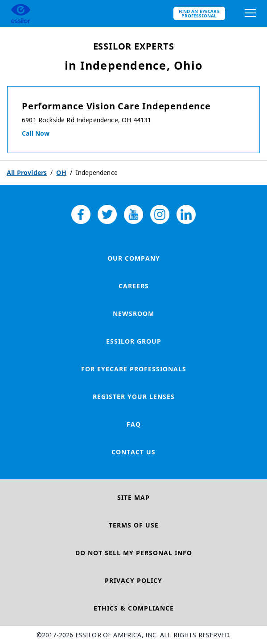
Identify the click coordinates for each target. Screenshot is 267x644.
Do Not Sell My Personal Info (134, 553)
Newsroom (133, 314)
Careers (134, 286)
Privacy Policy (133, 580)
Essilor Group (134, 341)
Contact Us (133, 452)
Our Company (134, 258)
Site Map (133, 497)
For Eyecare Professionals (134, 369)
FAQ (134, 424)
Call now (36, 133)
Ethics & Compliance (134, 608)
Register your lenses (134, 397)
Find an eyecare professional (199, 13)
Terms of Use (134, 525)
